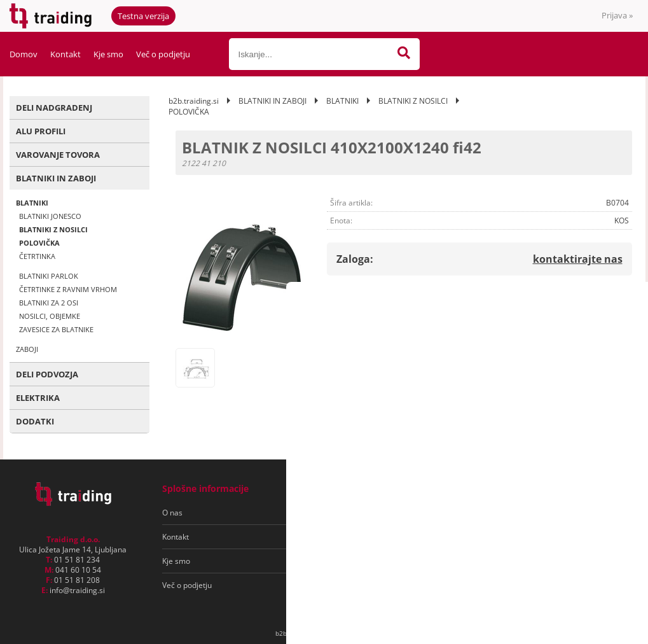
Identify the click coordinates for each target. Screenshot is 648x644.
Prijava (617, 15)
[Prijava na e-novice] (583, 513)
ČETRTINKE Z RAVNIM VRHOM (68, 289)
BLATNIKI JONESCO (50, 216)
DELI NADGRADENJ (54, 108)
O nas (172, 513)
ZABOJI (27, 349)
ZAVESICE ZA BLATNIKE (56, 329)
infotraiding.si (77, 590)
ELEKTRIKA (38, 398)
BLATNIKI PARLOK (49, 276)
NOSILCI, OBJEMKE (50, 316)
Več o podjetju (163, 54)
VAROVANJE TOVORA (58, 155)
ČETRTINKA (37, 256)
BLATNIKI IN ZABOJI (56, 178)
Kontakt (65, 54)
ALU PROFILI (41, 131)
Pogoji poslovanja (346, 513)
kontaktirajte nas (578, 259)
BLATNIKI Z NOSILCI (53, 229)
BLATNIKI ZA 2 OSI (49, 303)
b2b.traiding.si (194, 101)
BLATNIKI (32, 203)
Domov (24, 54)
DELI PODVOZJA (47, 374)
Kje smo (108, 54)
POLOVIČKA (39, 243)
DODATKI (35, 421)
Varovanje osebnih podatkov (365, 537)
